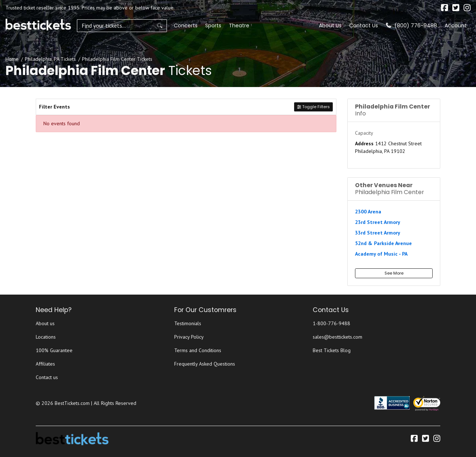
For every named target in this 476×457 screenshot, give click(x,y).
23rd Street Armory (378, 222)
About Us (330, 25)
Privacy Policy (189, 337)
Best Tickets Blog (332, 350)
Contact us (47, 377)
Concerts (169, 25)
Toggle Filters (313, 107)
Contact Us (364, 25)
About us (45, 323)
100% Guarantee (54, 350)
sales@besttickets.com (338, 337)
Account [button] (456, 25)
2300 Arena (368, 212)
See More (394, 273)
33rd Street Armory (378, 233)
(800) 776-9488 (411, 25)
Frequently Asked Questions (205, 364)
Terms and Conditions (198, 350)
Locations (46, 337)
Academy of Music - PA (381, 254)
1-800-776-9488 (331, 323)
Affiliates (45, 364)
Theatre (222, 25)
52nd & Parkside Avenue (383, 243)
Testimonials (188, 323)
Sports (196, 25)
